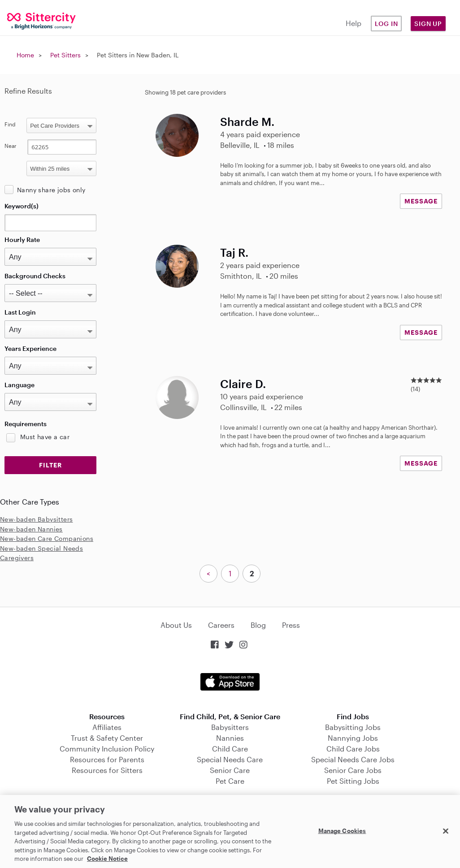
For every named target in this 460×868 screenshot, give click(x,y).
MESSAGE (421, 201)
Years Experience (30, 348)
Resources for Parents (107, 759)
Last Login (20, 312)
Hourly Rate (22, 240)
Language (20, 385)
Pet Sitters (65, 55)
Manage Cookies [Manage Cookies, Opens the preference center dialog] (342, 830)
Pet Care (230, 781)
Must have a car (45, 437)
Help (354, 23)
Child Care (230, 749)
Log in (386, 24)
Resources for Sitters (107, 770)
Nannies (230, 738)
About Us (176, 625)
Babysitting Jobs (353, 727)
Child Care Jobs (353, 749)
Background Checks (35, 276)
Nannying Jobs (353, 738)
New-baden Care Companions (47, 538)
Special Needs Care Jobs (353, 759)
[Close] (446, 831)
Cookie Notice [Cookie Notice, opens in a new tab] (107, 859)
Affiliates (107, 727)
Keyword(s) (22, 206)
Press (291, 625)
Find (10, 124)
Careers (221, 625)
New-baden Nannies (31, 529)
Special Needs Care (230, 759)
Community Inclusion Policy (107, 749)
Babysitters (230, 727)
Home (25, 55)
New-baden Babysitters (36, 519)
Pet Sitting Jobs (353, 781)
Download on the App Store (230, 682)
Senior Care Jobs (353, 770)
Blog (258, 625)
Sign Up (428, 24)
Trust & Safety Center (107, 738)
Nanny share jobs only (51, 190)
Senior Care (230, 770)
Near (11, 146)
